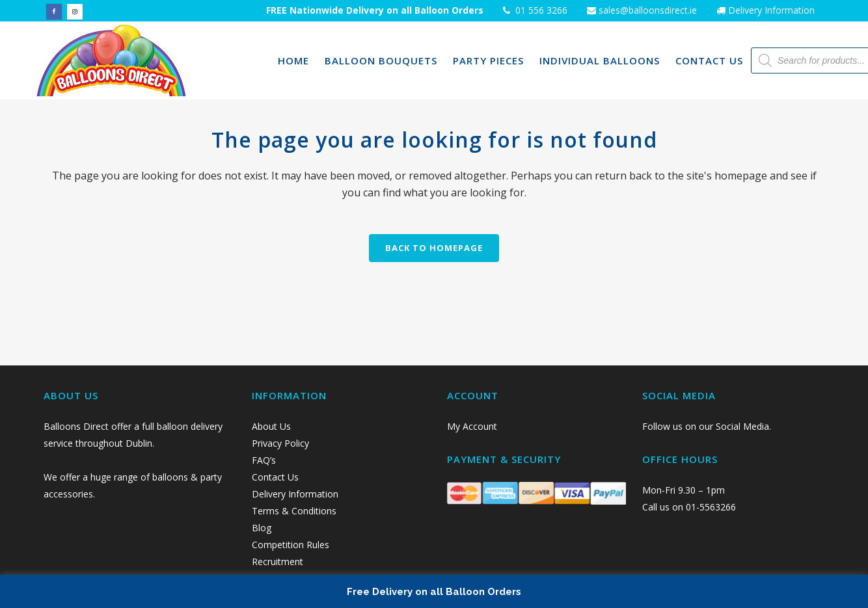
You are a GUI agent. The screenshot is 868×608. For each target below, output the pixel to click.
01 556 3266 (540, 10)
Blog (262, 528)
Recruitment (278, 562)
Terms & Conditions (294, 511)
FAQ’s (264, 460)
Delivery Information (771, 10)
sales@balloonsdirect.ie (646, 10)
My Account (472, 426)
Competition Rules (291, 545)
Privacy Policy (282, 443)
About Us (271, 426)
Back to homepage (434, 248)
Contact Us (277, 477)
